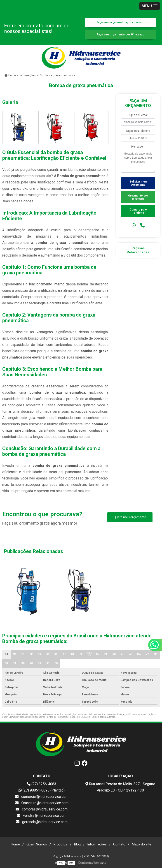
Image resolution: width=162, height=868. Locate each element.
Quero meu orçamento (130, 517)
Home (15, 844)
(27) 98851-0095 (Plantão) (42, 790)
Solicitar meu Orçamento (138, 183)
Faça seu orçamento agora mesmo (120, 22)
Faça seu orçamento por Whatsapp (120, 35)
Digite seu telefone (138, 131)
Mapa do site (142, 844)
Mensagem (138, 147)
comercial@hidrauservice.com (42, 797)
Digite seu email (138, 115)
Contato (119, 844)
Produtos (60, 844)
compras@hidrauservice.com (42, 809)
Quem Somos (37, 844)
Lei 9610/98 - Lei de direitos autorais (96, 717)
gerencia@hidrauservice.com (42, 822)
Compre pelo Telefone (138, 211)
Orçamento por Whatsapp (138, 197)
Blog (77, 844)
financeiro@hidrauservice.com (42, 803)
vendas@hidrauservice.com (42, 816)
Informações (97, 844)
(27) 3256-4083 (42, 784)
